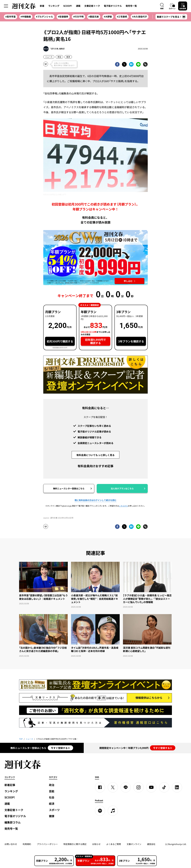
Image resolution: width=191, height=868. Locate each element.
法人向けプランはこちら (122, 488)
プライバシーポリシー (47, 844)
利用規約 (27, 844)
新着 (42, 6)
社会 (52, 797)
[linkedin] (177, 787)
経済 (68, 57)
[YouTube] (151, 787)
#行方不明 (78, 17)
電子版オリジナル (113, 6)
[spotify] (100, 811)
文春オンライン (134, 844)
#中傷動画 (26, 17)
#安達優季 (63, 17)
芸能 (52, 791)
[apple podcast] (113, 811)
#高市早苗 (11, 17)
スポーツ (54, 810)
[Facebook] (100, 787)
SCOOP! (68, 6)
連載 (78, 6)
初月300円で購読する (60, 341)
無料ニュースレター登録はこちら (69, 488)
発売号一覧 (131, 6)
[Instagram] (138, 787)
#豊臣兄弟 (94, 17)
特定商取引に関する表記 (75, 844)
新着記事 (10, 785)
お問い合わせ (11, 844)
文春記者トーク (92, 6)
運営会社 (151, 844)
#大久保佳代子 (140, 17)
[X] (113, 787)
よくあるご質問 (114, 844)
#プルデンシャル (44, 17)
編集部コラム (13, 822)
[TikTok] (164, 787)
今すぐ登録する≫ (60, 748)
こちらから (123, 506)
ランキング (54, 6)
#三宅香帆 (122, 17)
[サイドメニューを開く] (6, 6)
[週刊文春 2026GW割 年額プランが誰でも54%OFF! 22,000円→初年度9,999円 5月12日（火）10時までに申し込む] (95, 258)
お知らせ (96, 844)
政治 (59, 57)
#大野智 (108, 17)
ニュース (49, 57)
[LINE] (126, 787)
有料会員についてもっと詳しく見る (95, 455)
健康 (52, 816)
